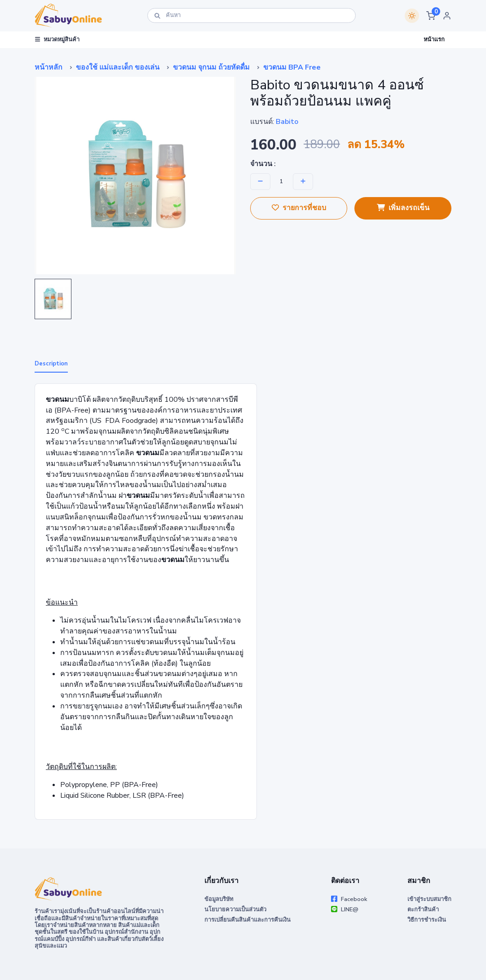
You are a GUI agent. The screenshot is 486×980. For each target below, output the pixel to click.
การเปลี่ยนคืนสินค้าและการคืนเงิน (247, 920)
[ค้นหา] (252, 15)
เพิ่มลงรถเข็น (403, 208)
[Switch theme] (412, 16)
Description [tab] (51, 364)
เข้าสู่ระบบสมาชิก (429, 899)
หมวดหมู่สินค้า (57, 40)
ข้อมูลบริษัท (219, 899)
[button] (431, 16)
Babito (287, 122)
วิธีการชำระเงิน (427, 920)
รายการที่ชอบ (299, 208)
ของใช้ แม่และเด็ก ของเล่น (118, 67)
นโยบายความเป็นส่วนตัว (235, 910)
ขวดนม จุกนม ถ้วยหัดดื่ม (211, 67)
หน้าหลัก (49, 67)
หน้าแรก (434, 40)
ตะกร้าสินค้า (423, 910)
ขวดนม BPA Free (292, 67)
